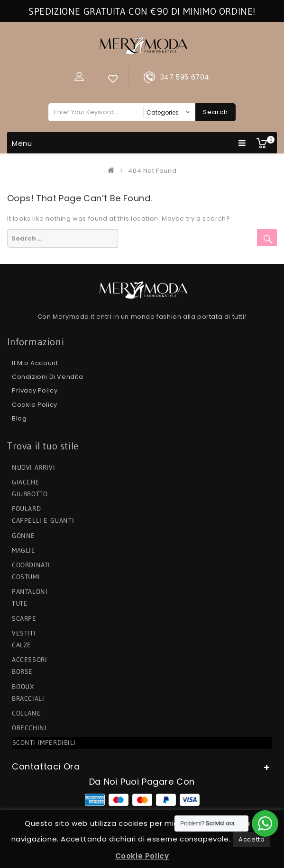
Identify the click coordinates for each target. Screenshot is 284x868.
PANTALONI (30, 591)
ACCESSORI (29, 660)
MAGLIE (24, 550)
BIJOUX (23, 687)
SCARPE (24, 618)
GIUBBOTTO (30, 494)
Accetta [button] (252, 839)
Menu (129, 143)
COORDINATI (31, 565)
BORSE (22, 671)
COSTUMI (26, 577)
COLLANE (26, 713)
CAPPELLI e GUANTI (43, 520)
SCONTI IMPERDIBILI (45, 743)
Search (215, 112)
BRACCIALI (28, 698)
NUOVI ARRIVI (33, 467)
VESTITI (24, 633)
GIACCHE (26, 482)
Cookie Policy (35, 405)
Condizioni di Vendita (48, 377)
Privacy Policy (35, 390)
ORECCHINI (29, 728)
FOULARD (26, 509)
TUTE (20, 603)
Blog (19, 418)
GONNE (23, 536)
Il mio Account (35, 363)
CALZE (22, 645)
